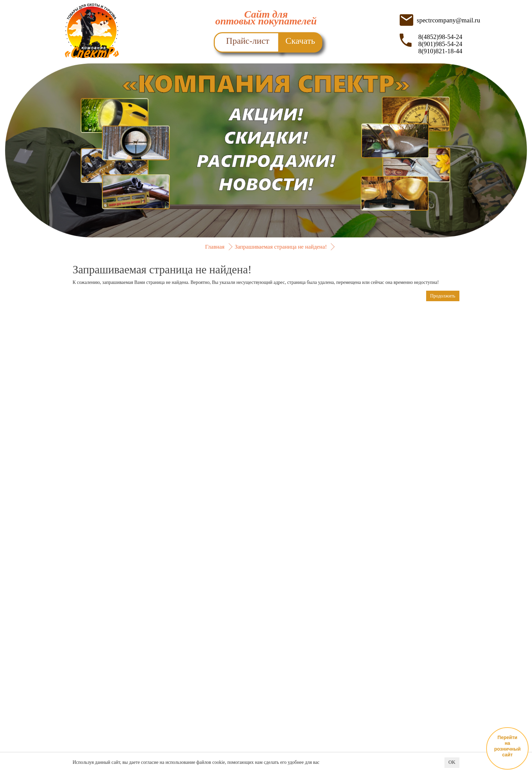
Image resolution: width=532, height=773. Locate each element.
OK (452, 763)
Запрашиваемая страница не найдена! (281, 247)
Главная (215, 247)
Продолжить (443, 296)
